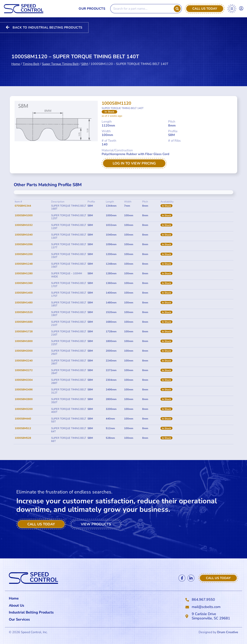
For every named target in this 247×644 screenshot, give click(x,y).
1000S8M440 (23, 419)
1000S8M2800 (24, 399)
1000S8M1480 (24, 303)
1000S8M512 (23, 428)
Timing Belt (31, 64)
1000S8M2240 (24, 361)
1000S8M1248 (24, 264)
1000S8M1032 (24, 225)
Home (16, 64)
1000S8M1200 (24, 254)
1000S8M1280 (24, 273)
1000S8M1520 (24, 312)
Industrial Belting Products (31, 612)
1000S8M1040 (24, 235)
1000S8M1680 (24, 322)
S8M (85, 64)
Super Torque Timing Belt (60, 64)
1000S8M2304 (24, 380)
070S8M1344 (23, 206)
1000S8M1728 (24, 332)
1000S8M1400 (24, 293)
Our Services (20, 619)
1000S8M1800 (24, 341)
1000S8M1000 (24, 215)
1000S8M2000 (24, 351)
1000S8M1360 (24, 283)
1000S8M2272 (24, 370)
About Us (17, 605)
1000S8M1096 (24, 244)
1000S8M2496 (24, 390)
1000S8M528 (23, 438)
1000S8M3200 (24, 409)
